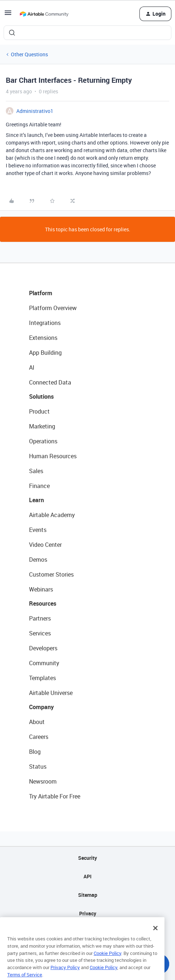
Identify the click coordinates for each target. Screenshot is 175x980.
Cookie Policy (107, 961)
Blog (35, 752)
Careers (39, 737)
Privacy (88, 913)
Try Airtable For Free (55, 796)
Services (40, 633)
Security (87, 858)
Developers (43, 648)
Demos (38, 560)
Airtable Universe (51, 693)
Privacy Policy (65, 975)
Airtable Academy (52, 515)
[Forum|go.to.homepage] (44, 14)
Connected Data (50, 382)
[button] (8, 15)
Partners (40, 618)
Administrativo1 (35, 111)
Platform (41, 293)
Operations (43, 441)
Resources (43, 603)
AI (32, 367)
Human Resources (53, 456)
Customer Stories (51, 574)
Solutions (41, 397)
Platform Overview (53, 308)
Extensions (43, 338)
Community (44, 663)
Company (41, 707)
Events (38, 530)
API (87, 876)
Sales (36, 471)
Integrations (45, 323)
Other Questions (29, 54)
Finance (39, 486)
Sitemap (88, 895)
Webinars (41, 589)
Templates (42, 678)
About (37, 722)
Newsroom (43, 781)
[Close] (155, 936)
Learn (36, 500)
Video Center (45, 545)
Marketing (42, 426)
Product (39, 411)
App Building (45, 353)
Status (38, 766)
